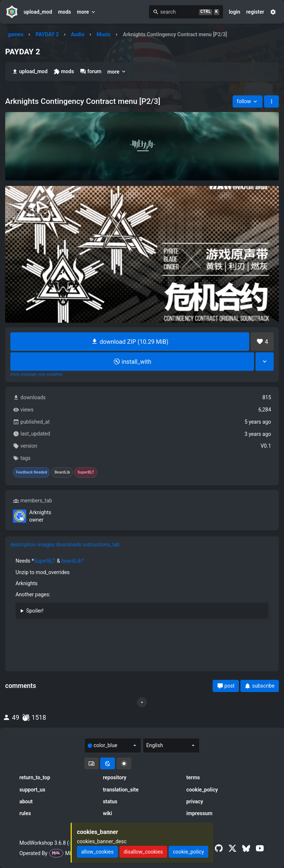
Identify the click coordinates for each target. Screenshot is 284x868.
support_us (32, 790)
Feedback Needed (31, 472)
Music (104, 34)
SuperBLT (45, 561)
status (110, 801)
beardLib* (72, 561)
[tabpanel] (142, 591)
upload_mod (38, 12)
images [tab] (46, 545)
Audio (78, 34)
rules (25, 813)
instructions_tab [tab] (101, 545)
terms (193, 777)
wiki (107, 813)
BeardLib (62, 472)
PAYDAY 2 (47, 34)
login (235, 12)
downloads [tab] (68, 545)
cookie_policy (202, 790)
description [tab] (23, 545)
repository (115, 777)
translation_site (121, 790)
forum (91, 72)
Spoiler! (35, 611)
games (16, 34)
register (255, 12)
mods (65, 12)
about (26, 801)
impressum (200, 813)
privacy (195, 801)
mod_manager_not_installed (36, 374)
